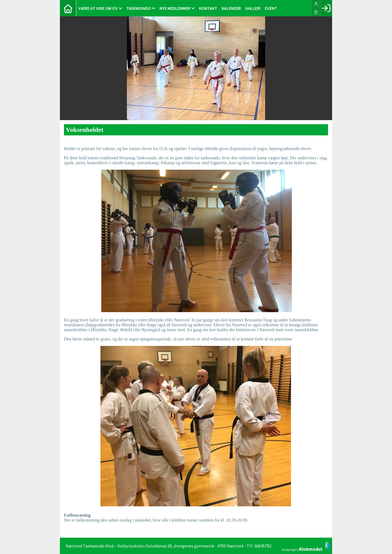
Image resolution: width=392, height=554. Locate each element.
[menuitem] (68, 8)
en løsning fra (306, 546)
